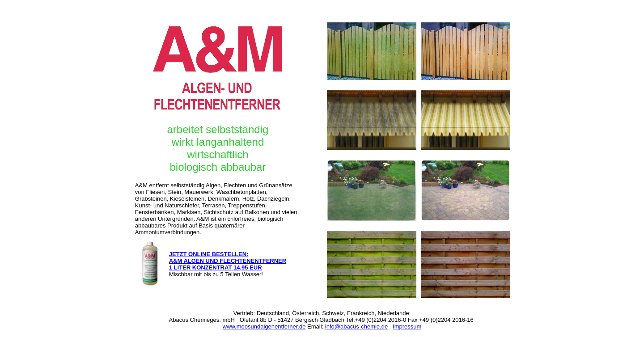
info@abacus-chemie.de (356, 326)
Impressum (407, 326)
